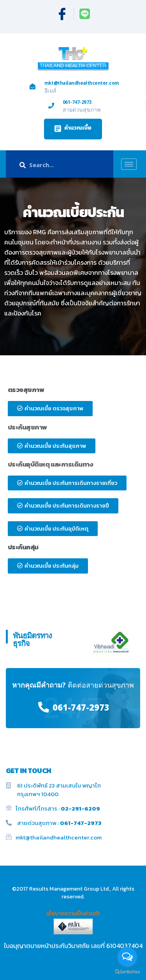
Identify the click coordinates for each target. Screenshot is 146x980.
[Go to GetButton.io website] (127, 972)
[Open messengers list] (127, 957)
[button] (73, 129)
